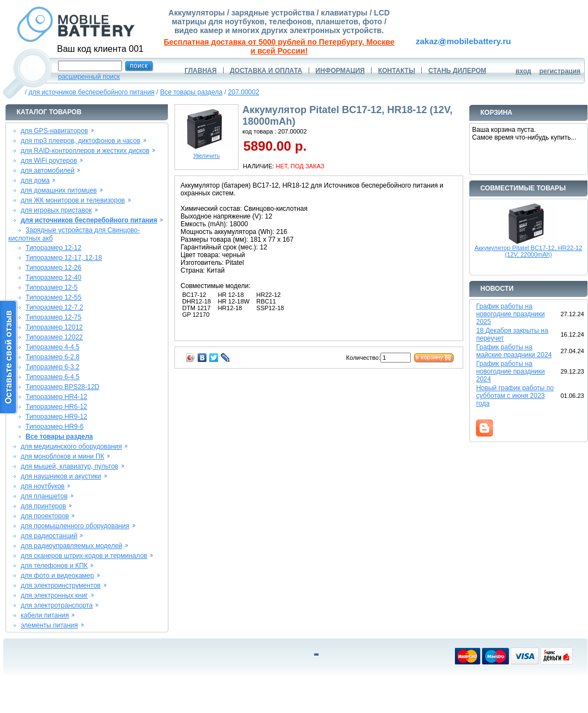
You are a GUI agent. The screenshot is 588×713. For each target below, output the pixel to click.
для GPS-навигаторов (54, 131)
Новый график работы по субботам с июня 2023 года (515, 396)
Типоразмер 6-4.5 (52, 377)
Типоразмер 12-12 (53, 248)
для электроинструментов (60, 586)
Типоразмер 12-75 (53, 317)
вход (524, 71)
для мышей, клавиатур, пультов (69, 466)
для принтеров (43, 506)
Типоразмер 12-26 (53, 268)
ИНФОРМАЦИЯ (340, 71)
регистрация (560, 71)
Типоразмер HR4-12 (56, 397)
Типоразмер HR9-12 (56, 417)
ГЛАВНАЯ (200, 71)
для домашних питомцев (59, 190)
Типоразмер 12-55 (53, 297)
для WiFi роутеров (49, 161)
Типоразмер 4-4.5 (52, 347)
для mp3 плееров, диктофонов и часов (80, 141)
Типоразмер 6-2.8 (52, 357)
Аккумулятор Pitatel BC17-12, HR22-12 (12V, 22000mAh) (528, 251)
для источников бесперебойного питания (92, 92)
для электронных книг (54, 595)
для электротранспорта (56, 605)
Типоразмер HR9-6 (54, 427)
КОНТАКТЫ (397, 71)
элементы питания (49, 625)
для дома (35, 180)
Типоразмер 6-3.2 (52, 367)
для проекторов (45, 516)
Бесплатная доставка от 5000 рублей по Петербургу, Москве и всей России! (279, 46)
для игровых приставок (56, 210)
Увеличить (206, 153)
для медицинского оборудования (71, 446)
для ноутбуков (43, 486)
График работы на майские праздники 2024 (514, 351)
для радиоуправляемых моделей (71, 546)
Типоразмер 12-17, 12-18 (63, 258)
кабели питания (44, 615)
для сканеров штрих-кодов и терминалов (84, 556)
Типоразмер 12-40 (53, 278)
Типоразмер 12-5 (51, 288)
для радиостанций (49, 536)
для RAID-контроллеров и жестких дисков (85, 151)
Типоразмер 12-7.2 (54, 307)
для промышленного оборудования (75, 526)
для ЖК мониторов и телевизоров (73, 200)
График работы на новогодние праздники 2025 (510, 314)
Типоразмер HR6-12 (56, 407)
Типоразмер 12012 (54, 327)
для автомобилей (47, 171)
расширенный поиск (89, 77)
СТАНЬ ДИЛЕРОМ (457, 71)
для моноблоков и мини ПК (62, 456)
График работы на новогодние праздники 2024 (510, 371)
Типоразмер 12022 (54, 337)
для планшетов (44, 496)
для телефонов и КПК (54, 566)
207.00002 (244, 92)
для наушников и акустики (61, 476)
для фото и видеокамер (57, 576)
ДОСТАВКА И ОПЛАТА (266, 71)
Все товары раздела (191, 92)
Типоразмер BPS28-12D (62, 387)
